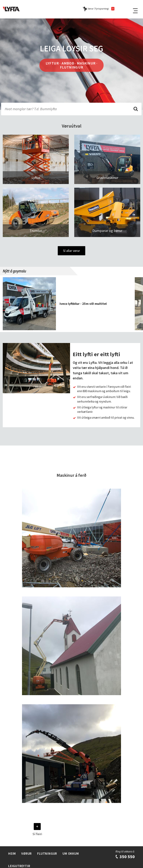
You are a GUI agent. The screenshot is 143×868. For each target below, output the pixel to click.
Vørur (26, 853)
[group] (69, 304)
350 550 (125, 857)
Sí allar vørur (71, 251)
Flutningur (47, 853)
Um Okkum (71, 853)
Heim (12, 853)
